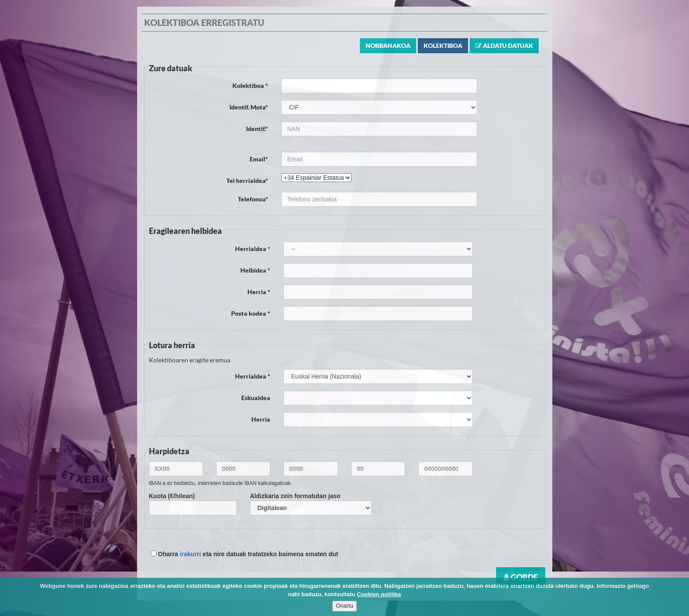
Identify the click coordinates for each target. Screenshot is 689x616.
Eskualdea (256, 398)
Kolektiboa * (250, 86)
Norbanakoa (388, 46)
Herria (261, 419)
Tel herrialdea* (247, 180)
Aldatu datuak (504, 46)
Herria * (259, 292)
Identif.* (257, 129)
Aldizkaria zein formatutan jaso (311, 504)
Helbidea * (255, 270)
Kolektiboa (443, 46)
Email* (259, 159)
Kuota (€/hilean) (193, 504)
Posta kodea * (251, 313)
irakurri (190, 554)
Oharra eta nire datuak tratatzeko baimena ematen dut (245, 554)
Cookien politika (379, 594)
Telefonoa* (253, 199)
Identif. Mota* (249, 107)
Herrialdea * (253, 249)
